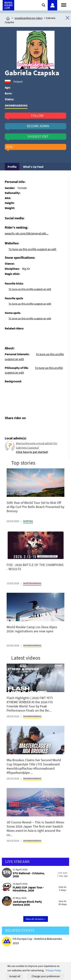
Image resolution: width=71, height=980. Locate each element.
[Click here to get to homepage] (8, 18)
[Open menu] (64, 5)
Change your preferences (46, 976)
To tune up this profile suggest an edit (32, 249)
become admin (38, 126)
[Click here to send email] (25, 427)
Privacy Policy (53, 970)
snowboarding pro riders (28, 18)
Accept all (15, 976)
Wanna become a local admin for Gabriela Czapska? (37, 448)
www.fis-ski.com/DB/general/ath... (27, 233)
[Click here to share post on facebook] (9, 427)
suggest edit (38, 136)
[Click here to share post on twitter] (17, 427)
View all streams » (35, 919)
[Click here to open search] (44, 5)
